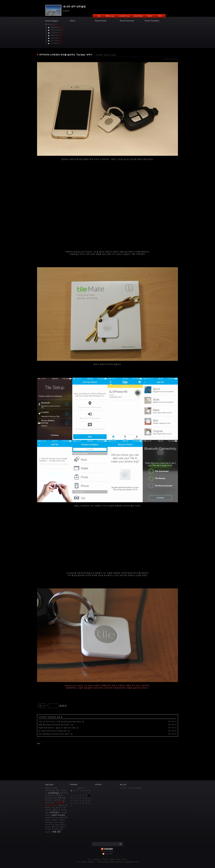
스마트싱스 (54, 812)
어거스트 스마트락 (53, 800)
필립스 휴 (56, 810)
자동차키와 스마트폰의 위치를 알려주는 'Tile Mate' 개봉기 (66, 55)
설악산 (48, 788)
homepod (49, 822)
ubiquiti (51, 795)
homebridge (50, 790)
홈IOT (63, 820)
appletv (48, 832)
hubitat (48, 827)
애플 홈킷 (57, 832)
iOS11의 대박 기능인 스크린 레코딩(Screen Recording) (60, 721)
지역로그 (105, 859)
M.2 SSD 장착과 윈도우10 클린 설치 (53, 731)
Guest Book (138, 16)
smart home (51, 805)
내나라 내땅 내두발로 (74, 7)
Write (160, 16)
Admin (150, 16)
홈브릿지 (56, 827)
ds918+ (48, 810)
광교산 (48, 815)
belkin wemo (60, 824)
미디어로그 (97, 859)
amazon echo (51, 798)
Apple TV (55, 820)
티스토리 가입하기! (107, 851)
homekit (64, 812)
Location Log (124, 16)
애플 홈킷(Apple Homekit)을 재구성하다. (54, 725)
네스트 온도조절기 (56, 829)
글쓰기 (125, 859)
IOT (64, 807)
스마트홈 (60, 802)
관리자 (118, 859)
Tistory (137, 862)
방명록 (112, 859)
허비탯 (54, 788)
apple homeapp (52, 817)
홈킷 (58, 790)
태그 (90, 859)
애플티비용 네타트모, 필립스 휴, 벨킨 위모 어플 (57, 728)
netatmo (61, 805)
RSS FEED (109, 854)
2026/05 (80, 788)
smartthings (53, 793)
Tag (99, 16)
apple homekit (58, 815)
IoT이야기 (99, 55)
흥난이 (100, 862)
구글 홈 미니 (57, 807)
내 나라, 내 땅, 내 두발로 (131, 788)
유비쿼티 (59, 795)
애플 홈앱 (62, 798)
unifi (56, 822)
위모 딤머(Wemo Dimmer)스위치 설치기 (54, 734)
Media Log (110, 16)
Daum (121, 862)
